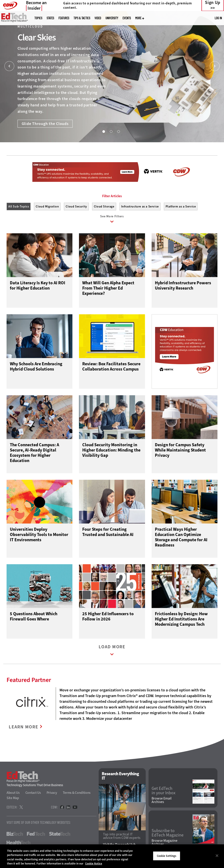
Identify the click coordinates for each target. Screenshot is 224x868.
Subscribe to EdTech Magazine (168, 833)
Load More (112, 651)
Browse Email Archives (162, 800)
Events (127, 18)
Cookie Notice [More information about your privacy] (94, 864)
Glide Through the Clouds (45, 124)
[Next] (215, 66)
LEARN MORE (24, 727)
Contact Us (33, 793)
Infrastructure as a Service (140, 206)
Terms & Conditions (77, 793)
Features (64, 18)
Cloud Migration (47, 206)
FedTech (36, 834)
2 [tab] (111, 131)
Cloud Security (76, 206)
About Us (13, 793)
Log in (218, 18)
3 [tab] (118, 131)
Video (98, 18)
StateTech (60, 834)
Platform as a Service (181, 206)
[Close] (217, 856)
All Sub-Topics (19, 206)
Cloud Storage (104, 206)
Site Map (13, 798)
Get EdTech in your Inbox (164, 791)
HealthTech (18, 843)
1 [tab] (103, 131)
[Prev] (9, 66)
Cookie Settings (167, 856)
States (50, 18)
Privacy (52, 793)
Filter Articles (112, 196)
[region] (112, 856)
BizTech (15, 834)
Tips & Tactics (82, 18)
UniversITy (112, 18)
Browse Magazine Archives (164, 842)
